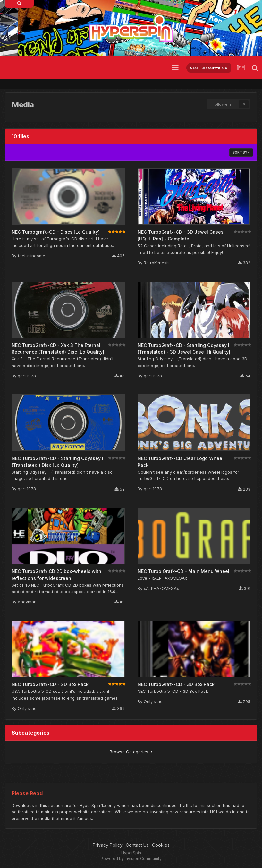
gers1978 (27, 376)
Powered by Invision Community (131, 859)
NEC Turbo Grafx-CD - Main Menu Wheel (183, 571)
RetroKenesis (157, 263)
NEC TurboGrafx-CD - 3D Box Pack (176, 684)
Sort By (241, 152)
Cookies (161, 845)
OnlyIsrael (28, 708)
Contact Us (137, 845)
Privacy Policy (108, 845)
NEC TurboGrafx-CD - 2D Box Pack (50, 684)
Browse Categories (131, 752)
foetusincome (31, 256)
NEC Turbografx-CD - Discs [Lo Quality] (56, 232)
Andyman (27, 602)
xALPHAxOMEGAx (161, 588)
